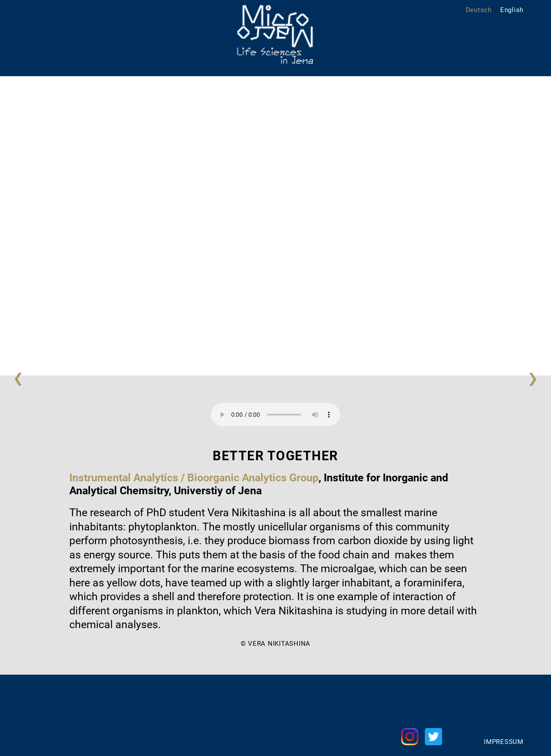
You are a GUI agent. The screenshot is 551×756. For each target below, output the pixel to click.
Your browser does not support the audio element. (275, 415)
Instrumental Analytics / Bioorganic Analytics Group (194, 478)
